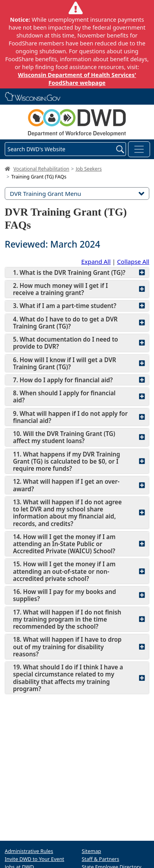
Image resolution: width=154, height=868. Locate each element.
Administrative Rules (29, 851)
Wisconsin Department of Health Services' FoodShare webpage (77, 79)
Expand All (96, 261)
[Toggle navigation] (139, 149)
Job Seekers (89, 169)
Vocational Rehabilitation (41, 169)
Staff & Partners (101, 859)
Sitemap (92, 851)
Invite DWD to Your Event (34, 859)
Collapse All (133, 261)
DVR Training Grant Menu (77, 194)
